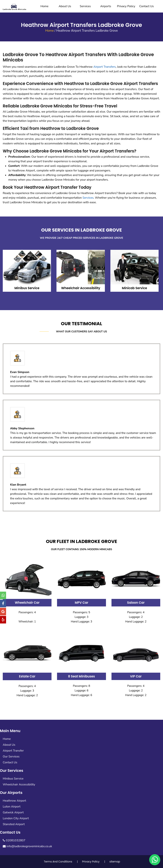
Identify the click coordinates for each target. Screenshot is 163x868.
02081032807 (14, 840)
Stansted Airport (14, 824)
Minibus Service (13, 779)
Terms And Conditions (58, 862)
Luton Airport (12, 807)
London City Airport (16, 818)
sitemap (115, 862)
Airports (106, 6)
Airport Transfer (13, 751)
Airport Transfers (105, 67)
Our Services (11, 757)
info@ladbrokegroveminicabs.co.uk (27, 846)
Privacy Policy (126, 6)
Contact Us (147, 6)
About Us (65, 6)
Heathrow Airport (14, 801)
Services (85, 6)
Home (44, 6)
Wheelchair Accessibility (19, 784)
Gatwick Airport (13, 812)
